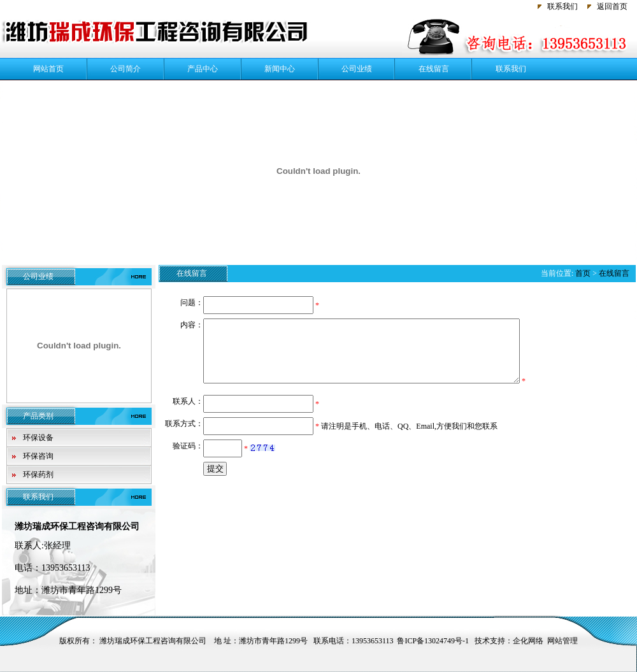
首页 (583, 273)
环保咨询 (38, 456)
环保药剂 (38, 475)
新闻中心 (280, 69)
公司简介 (125, 69)
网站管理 (562, 641)
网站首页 (48, 69)
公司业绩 (357, 69)
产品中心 (203, 69)
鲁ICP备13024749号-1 (433, 641)
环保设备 (38, 438)
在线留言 (434, 69)
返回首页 (612, 6)
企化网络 (528, 641)
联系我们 (562, 6)
